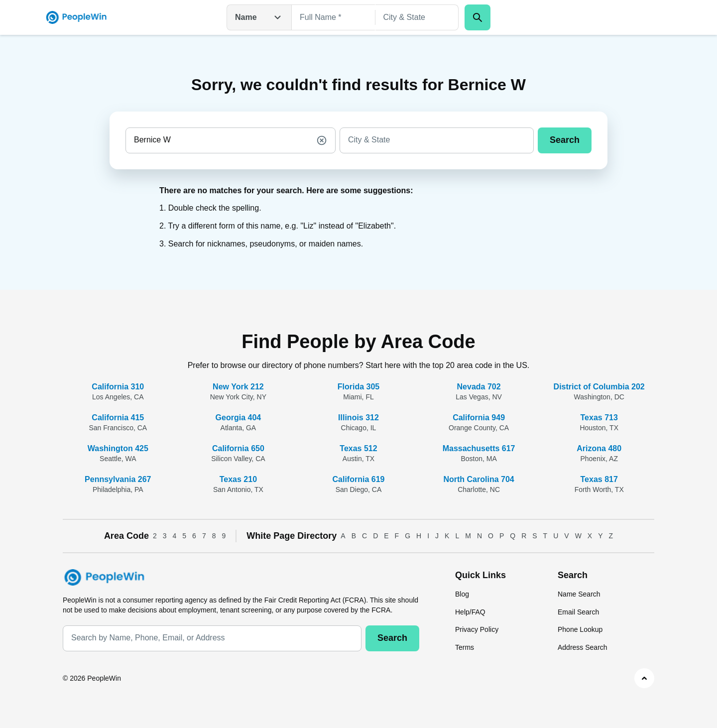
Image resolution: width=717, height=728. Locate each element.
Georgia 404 (239, 418)
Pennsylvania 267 (118, 479)
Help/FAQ (470, 612)
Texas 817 (599, 479)
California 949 (479, 418)
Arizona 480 (599, 448)
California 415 (118, 418)
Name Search (579, 594)
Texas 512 (358, 448)
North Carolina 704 (478, 479)
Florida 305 (358, 387)
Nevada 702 (479, 387)
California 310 (118, 387)
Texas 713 (599, 418)
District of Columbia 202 (599, 387)
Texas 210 (238, 479)
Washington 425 (118, 448)
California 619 (359, 479)
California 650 (238, 448)
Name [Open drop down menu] (259, 17)
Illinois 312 (358, 418)
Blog (462, 594)
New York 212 (238, 387)
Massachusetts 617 (479, 448)
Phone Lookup (580, 629)
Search (565, 140)
